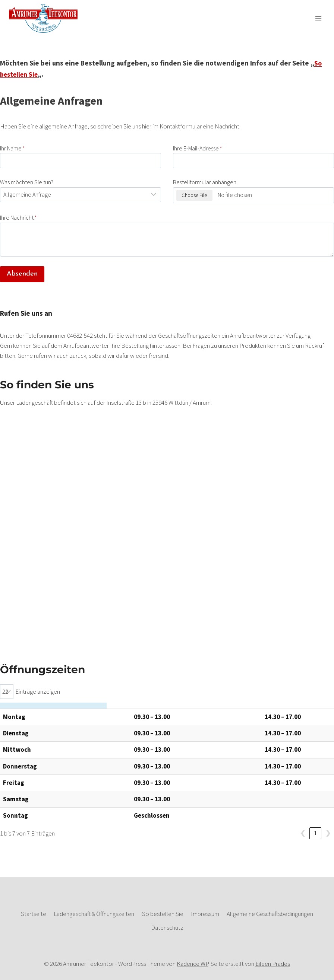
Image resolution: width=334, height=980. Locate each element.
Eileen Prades (273, 964)
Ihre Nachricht (18, 217)
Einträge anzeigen (38, 691)
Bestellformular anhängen (205, 182)
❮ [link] (303, 833)
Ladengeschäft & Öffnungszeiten (94, 914)
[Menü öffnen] (318, 18)
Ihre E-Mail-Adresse (198, 148)
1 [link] (315, 833)
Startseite (34, 914)
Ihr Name (12, 148)
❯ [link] (328, 833)
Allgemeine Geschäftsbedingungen (270, 914)
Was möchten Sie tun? (27, 182)
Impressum (205, 914)
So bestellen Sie (163, 914)
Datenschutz (167, 927)
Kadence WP (193, 964)
